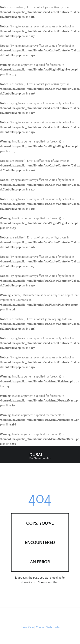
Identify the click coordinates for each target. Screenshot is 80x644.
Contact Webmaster (48, 627)
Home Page (27, 627)
